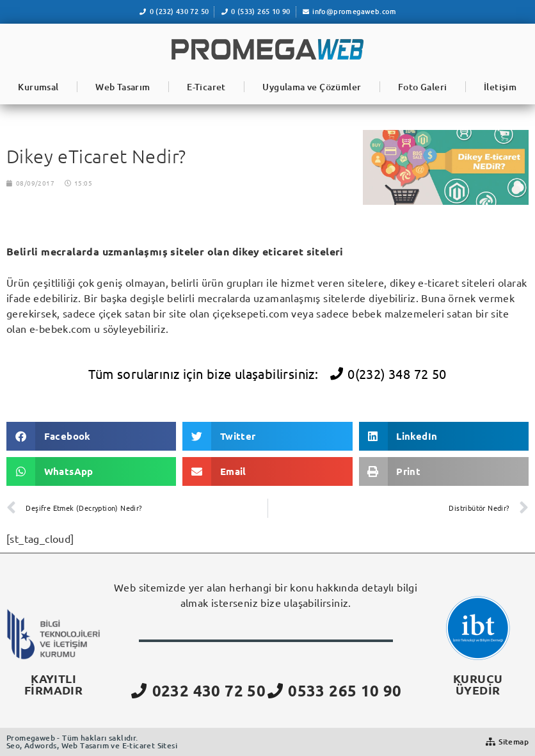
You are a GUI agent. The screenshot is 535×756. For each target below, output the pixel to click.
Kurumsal (38, 87)
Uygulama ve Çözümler (312, 87)
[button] (91, 436)
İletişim (500, 87)
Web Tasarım (123, 87)
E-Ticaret (206, 87)
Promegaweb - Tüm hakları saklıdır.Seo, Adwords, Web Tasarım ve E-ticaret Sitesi (92, 742)
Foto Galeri (422, 87)
